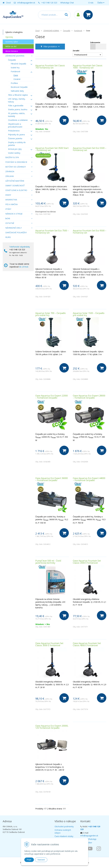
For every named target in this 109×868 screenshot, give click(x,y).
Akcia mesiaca (12, 51)
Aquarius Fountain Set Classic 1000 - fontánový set (88, 67)
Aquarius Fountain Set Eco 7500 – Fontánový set (52, 232)
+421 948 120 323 (49, 3)
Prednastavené (81, 55)
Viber (90, 843)
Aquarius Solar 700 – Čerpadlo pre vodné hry (51, 314)
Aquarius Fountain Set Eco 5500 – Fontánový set (90, 149)
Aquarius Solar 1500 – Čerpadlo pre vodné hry (89, 314)
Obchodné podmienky (64, 826)
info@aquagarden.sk (26, 3)
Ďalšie (101, 3)
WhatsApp (92, 839)
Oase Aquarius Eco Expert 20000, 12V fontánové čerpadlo (52, 727)
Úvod (8, 3)
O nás (91, 3)
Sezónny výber (12, 42)
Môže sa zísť (11, 46)
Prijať (29, 860)
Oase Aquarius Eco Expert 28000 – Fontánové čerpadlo (89, 397)
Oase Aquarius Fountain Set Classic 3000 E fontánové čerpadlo (49, 645)
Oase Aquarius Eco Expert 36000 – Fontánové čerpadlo (52, 479)
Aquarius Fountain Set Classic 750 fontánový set (50, 67)
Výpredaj (9, 37)
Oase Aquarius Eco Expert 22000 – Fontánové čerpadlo (52, 397)
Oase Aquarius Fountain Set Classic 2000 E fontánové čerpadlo (87, 563)
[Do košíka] (64, 120)
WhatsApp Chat (67, 3)
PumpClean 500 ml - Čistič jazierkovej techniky (48, 562)
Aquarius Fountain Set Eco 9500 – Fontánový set (90, 232)
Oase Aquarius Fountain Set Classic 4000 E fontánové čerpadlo (87, 645)
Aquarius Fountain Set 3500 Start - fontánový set (52, 149)
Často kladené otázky (64, 836)
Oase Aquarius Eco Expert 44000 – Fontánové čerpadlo (89, 479)
